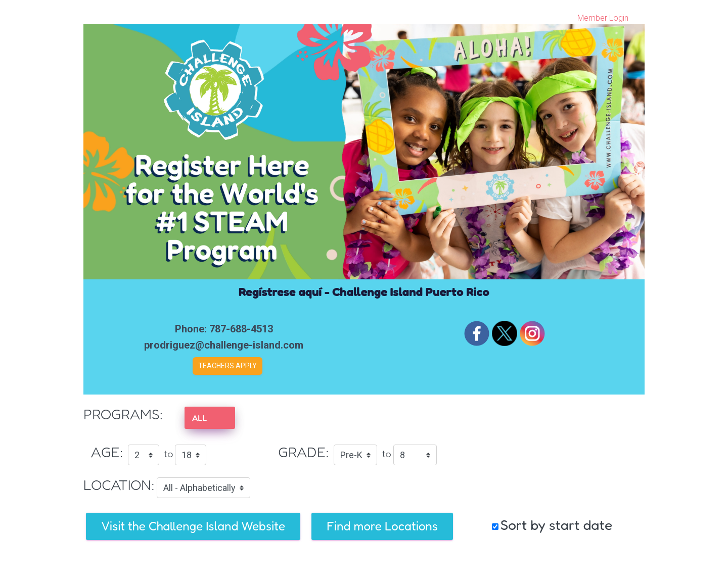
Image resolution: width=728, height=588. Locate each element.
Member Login (603, 18)
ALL (199, 418)
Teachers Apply (227, 366)
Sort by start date (556, 525)
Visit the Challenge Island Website (193, 526)
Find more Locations (382, 526)
